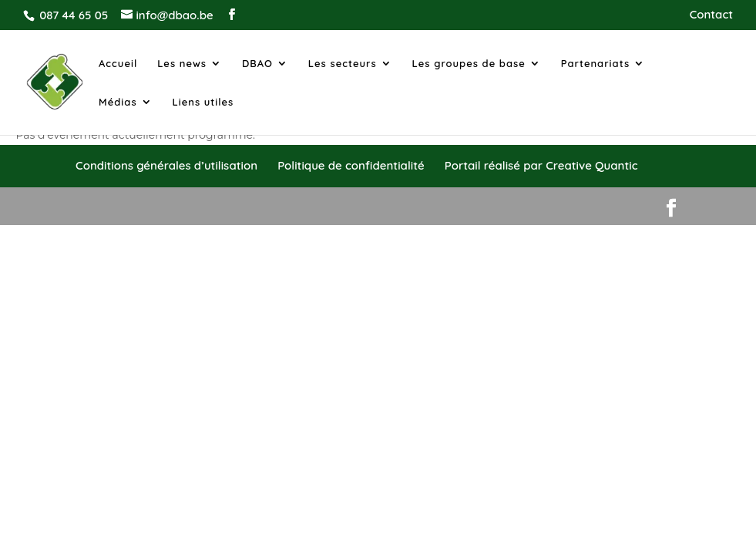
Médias (118, 102)
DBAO (257, 64)
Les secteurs (343, 64)
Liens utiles (203, 102)
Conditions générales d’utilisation (166, 165)
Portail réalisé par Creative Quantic (541, 165)
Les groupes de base (469, 64)
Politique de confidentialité (351, 165)
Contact (711, 15)
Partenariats (596, 64)
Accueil (118, 64)
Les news (182, 64)
